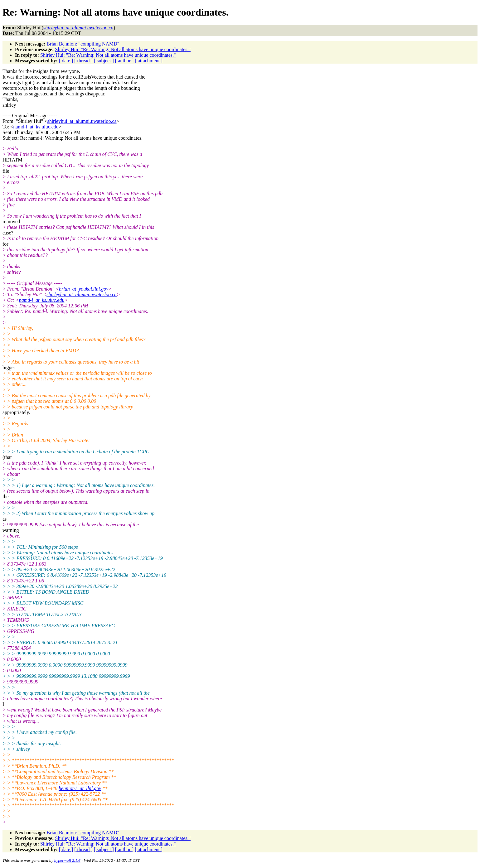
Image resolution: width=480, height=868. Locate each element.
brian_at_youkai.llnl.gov (84, 289)
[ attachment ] (149, 61)
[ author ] (124, 61)
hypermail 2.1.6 (67, 860)
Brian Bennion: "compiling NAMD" (83, 44)
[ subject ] (104, 61)
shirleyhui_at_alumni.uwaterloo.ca (82, 121)
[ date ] (66, 61)
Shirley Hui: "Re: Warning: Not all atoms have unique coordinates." (123, 49)
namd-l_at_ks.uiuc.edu (36, 127)
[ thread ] (83, 61)
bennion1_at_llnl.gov (80, 788)
